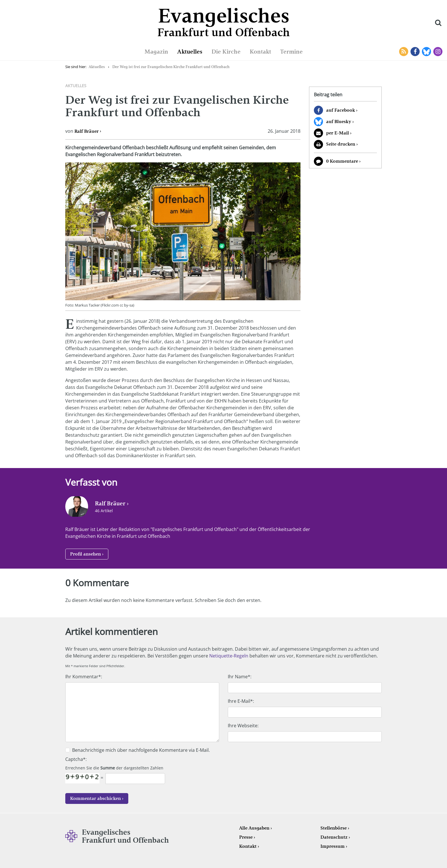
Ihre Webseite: (243, 726)
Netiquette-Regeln (229, 656)
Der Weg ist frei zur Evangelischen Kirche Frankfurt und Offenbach (171, 67)
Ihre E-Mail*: (241, 701)
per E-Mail (338, 133)
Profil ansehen (86, 554)
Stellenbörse (334, 828)
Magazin (156, 52)
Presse (246, 837)
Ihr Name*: (240, 677)
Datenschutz (334, 837)
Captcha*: (76, 759)
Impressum (333, 846)
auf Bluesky (339, 121)
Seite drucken (341, 144)
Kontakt (260, 52)
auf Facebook (341, 110)
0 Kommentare (342, 161)
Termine (291, 52)
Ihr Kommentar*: (84, 677)
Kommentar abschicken (96, 798)
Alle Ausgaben (254, 828)
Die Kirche (226, 52)
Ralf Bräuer (87, 131)
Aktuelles (190, 52)
